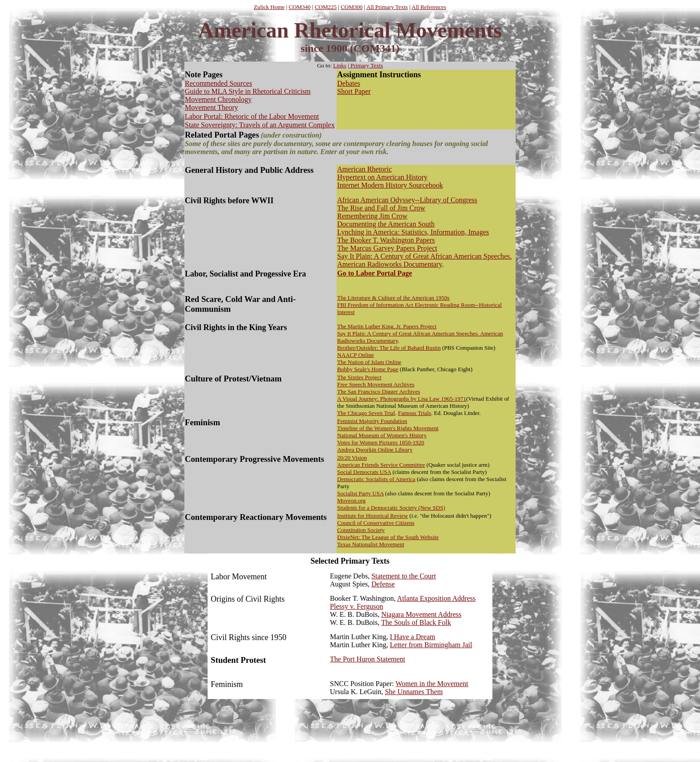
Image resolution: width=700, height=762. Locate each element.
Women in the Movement (432, 684)
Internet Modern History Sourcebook (390, 185)
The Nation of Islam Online (369, 362)
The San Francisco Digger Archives (379, 391)
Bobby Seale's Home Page (368, 369)
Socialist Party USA (360, 493)
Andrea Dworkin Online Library (375, 450)
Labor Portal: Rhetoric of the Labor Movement (252, 116)
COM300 (352, 7)
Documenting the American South (386, 224)
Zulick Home (269, 7)
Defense (383, 584)
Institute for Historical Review (373, 516)
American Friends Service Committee (381, 465)
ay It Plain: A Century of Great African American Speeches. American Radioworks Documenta (424, 260)
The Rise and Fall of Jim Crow (381, 208)
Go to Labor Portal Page (375, 273)
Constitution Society (361, 530)
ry (439, 264)
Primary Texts (366, 65)
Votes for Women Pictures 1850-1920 (381, 442)
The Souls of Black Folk (416, 622)
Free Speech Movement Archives (376, 384)
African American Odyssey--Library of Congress (407, 200)
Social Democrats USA (364, 472)
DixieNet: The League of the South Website (388, 537)
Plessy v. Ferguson (356, 606)
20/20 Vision (352, 458)
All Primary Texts (387, 7)
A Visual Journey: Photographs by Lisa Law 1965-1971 (402, 399)
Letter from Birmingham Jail (431, 645)
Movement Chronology (218, 99)
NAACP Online (355, 355)
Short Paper (354, 91)
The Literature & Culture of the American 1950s (393, 298)
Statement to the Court (404, 576)
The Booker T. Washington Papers (386, 240)
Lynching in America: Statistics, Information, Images (413, 232)
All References (429, 7)
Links (340, 65)
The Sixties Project (359, 377)
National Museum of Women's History (382, 435)
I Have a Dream (412, 637)
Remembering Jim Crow (372, 216)
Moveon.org (351, 500)
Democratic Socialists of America (376, 479)
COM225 (326, 7)
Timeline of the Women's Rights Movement (388, 428)
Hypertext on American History (382, 177)
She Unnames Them (414, 692)
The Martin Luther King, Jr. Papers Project (387, 326)
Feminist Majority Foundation (372, 421)
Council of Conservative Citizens (376, 523)
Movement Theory (211, 107)
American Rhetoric (364, 169)
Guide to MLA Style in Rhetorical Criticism (248, 91)
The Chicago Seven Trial (366, 413)
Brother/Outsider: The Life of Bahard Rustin (389, 348)
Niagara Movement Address (421, 614)
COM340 (300, 7)
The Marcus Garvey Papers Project (387, 248)
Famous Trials (414, 413)
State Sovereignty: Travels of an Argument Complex (260, 125)
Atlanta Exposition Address (436, 598)
